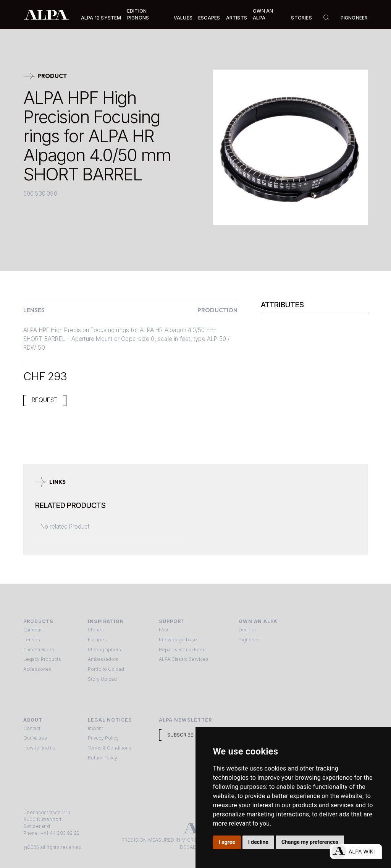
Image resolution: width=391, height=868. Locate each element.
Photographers (104, 650)
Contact (32, 728)
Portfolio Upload (106, 669)
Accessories (37, 669)
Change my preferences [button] (310, 842)
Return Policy (103, 758)
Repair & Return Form (182, 650)
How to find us (39, 748)
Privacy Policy (103, 738)
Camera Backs (39, 650)
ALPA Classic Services (184, 659)
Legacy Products (42, 659)
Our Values (35, 738)
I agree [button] (227, 842)
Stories (301, 18)
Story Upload (102, 679)
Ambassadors (103, 659)
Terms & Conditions (110, 748)
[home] (46, 15)
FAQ (163, 630)
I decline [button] (258, 842)
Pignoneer (354, 18)
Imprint (95, 728)
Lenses (32, 640)
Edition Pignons (138, 14)
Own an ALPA (263, 14)
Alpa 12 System (101, 18)
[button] (101, 18)
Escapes (97, 640)
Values (183, 18)
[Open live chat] (356, 851)
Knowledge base (178, 640)
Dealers (247, 630)
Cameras (33, 630)
